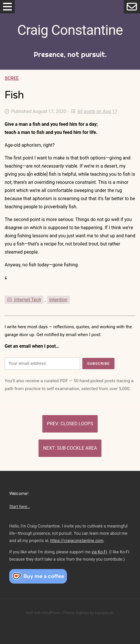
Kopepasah (104, 613)
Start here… (20, 507)
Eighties (82, 613)
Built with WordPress (43, 613)
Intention (58, 300)
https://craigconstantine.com (77, 541)
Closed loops (77, 424)
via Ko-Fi (99, 552)
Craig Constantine (70, 30)
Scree (12, 78)
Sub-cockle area (77, 448)
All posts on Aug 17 (94, 111)
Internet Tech (24, 300)
